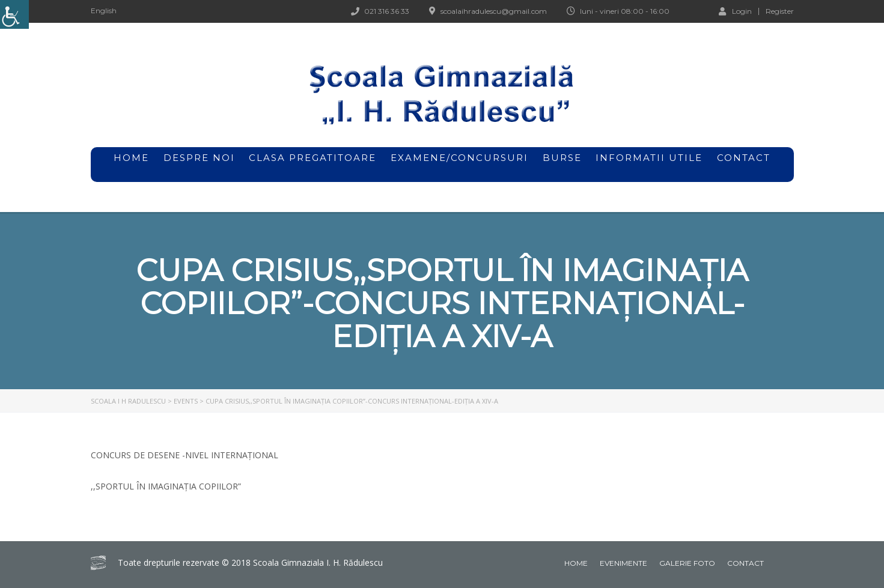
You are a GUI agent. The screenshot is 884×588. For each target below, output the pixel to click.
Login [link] (735, 11)
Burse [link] (562, 164)
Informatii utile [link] (649, 158)
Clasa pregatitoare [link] (312, 158)
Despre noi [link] (199, 164)
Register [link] (780, 11)
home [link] (131, 158)
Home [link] (576, 563)
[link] (14, 14)
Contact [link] (744, 158)
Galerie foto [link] (687, 563)
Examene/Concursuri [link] (459, 164)
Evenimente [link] (623, 563)
